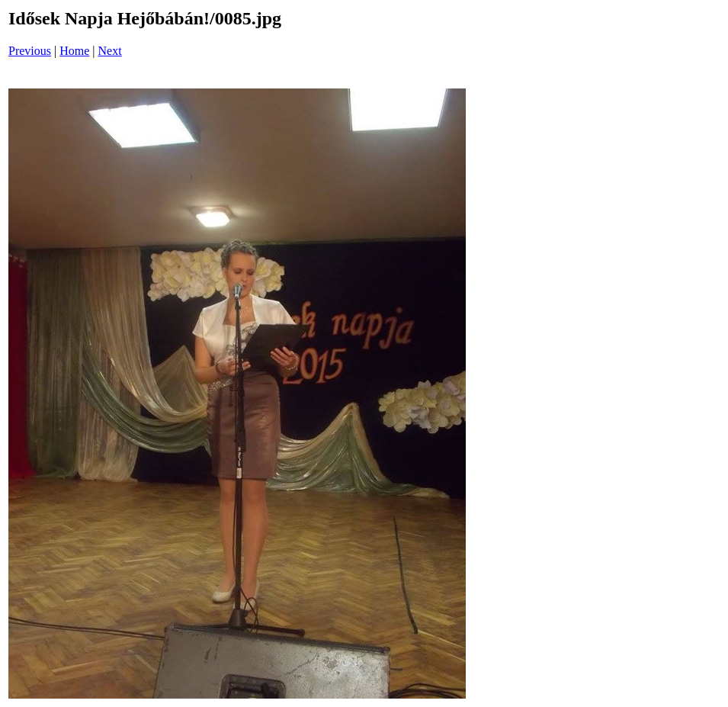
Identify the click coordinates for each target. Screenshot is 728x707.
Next (110, 51)
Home (74, 51)
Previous (30, 51)
